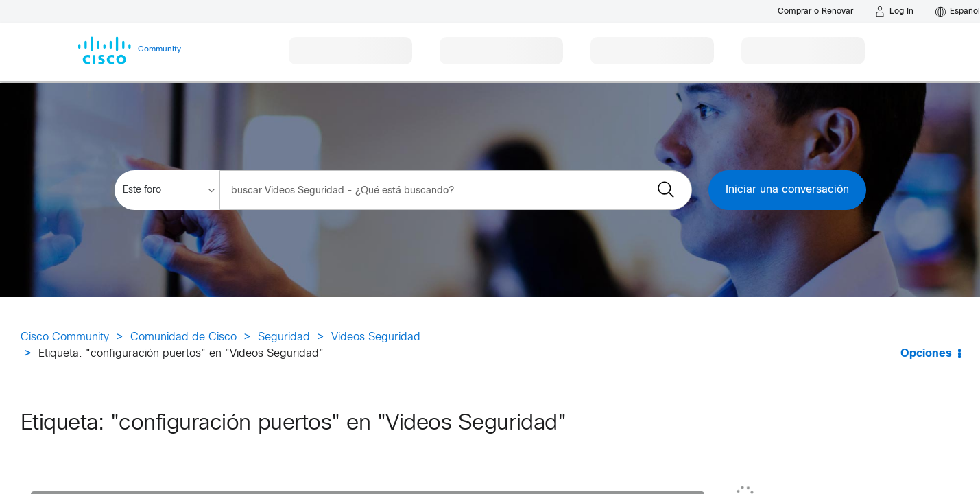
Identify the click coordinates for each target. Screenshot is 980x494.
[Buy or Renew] (815, 11)
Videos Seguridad (376, 337)
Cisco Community (65, 337)
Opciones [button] (926, 354)
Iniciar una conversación (787, 190)
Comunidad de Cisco (183, 337)
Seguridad (284, 337)
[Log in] (894, 12)
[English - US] (958, 12)
